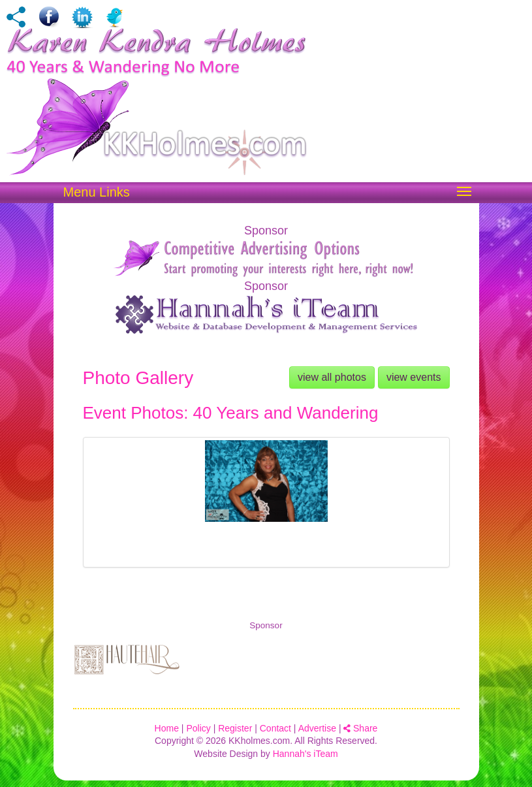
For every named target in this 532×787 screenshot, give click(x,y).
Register (235, 728)
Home (167, 728)
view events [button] (414, 377)
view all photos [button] (332, 377)
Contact (275, 728)
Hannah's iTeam (305, 754)
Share (360, 728)
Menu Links (97, 192)
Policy (198, 728)
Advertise (317, 728)
